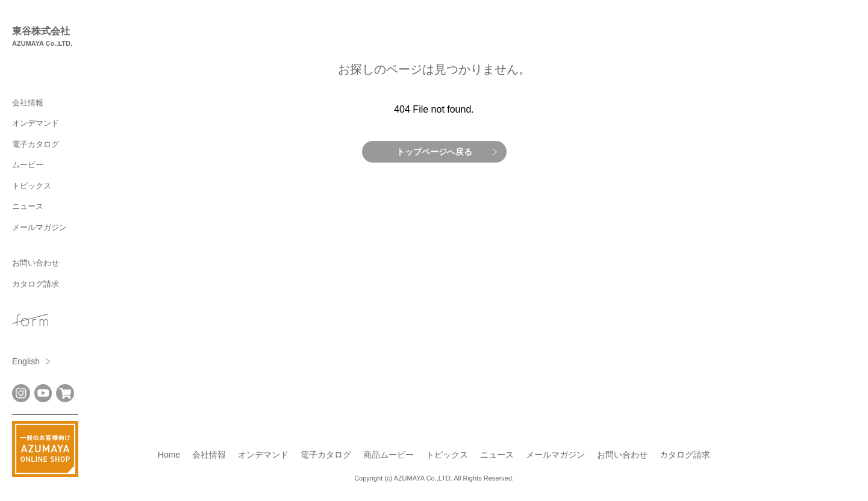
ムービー (28, 165)
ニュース (28, 206)
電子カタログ (36, 144)
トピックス (32, 186)
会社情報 (28, 103)
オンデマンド (36, 123)
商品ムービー (389, 455)
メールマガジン (39, 227)
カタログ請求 (36, 284)
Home (169, 455)
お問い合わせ (36, 263)
